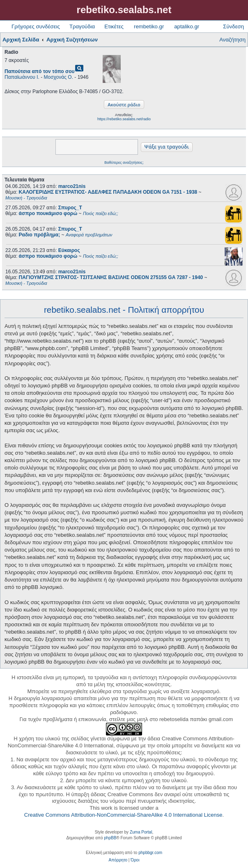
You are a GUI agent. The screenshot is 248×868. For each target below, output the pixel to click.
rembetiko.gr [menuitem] (149, 26)
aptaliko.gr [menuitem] (187, 26)
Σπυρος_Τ (70, 208)
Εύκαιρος (69, 250)
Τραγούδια (82, 26)
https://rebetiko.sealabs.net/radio (124, 119)
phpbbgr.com (150, 853)
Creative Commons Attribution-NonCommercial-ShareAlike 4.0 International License (123, 815)
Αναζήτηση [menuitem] (232, 40)
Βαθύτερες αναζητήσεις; (124, 163)
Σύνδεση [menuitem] (233, 26)
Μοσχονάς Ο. (59, 77)
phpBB (110, 838)
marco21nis (72, 186)
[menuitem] (118, 860)
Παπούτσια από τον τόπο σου (39, 71)
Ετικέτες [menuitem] (114, 26)
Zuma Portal (141, 832)
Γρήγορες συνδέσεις (36, 26)
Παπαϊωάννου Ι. (22, 77)
